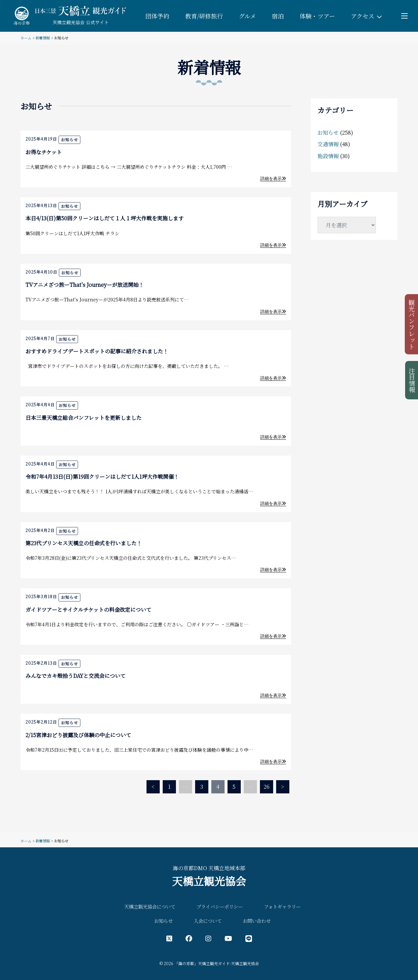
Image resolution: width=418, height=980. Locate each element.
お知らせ (69, 139)
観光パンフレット (412, 324)
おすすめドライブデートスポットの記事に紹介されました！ (97, 351)
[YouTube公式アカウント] (228, 938)
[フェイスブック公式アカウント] (189, 938)
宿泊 (278, 16)
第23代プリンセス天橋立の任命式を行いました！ (84, 543)
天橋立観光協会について (150, 906)
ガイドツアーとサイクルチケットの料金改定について (88, 610)
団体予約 (157, 16)
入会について (208, 921)
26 (267, 787)
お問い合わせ (257, 921)
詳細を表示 (273, 178)
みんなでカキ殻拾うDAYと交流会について (76, 676)
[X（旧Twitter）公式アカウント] (169, 938)
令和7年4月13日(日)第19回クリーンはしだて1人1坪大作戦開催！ (102, 477)
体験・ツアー (317, 16)
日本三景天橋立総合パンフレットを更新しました (84, 418)
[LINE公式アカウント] (249, 938)
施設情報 (328, 156)
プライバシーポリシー (220, 906)
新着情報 (43, 38)
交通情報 (328, 144)
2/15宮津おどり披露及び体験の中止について (78, 735)
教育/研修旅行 (204, 16)
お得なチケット (44, 152)
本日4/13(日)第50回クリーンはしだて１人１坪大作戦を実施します (104, 218)
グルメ (247, 16)
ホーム (26, 38)
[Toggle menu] (404, 16)
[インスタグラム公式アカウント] (208, 938)
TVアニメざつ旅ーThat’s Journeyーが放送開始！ (85, 285)
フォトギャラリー (282, 906)
